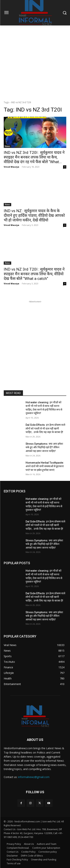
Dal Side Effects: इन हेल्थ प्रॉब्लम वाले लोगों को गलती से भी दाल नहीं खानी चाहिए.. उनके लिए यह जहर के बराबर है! (45, 428)
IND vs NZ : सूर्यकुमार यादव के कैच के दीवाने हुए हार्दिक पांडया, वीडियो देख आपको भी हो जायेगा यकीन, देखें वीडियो (34, 215)
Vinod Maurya (11, 167)
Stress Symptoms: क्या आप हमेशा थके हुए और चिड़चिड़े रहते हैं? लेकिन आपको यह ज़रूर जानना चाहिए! (44, 447)
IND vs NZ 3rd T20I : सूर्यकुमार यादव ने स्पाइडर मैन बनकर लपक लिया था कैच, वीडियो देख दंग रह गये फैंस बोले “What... (34, 157)
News (7, 146)
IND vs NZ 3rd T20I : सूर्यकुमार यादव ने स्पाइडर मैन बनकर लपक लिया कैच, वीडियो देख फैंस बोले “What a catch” (34, 274)
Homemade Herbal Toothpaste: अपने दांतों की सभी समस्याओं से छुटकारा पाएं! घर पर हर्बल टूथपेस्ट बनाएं (45, 466)
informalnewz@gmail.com (34, 777)
